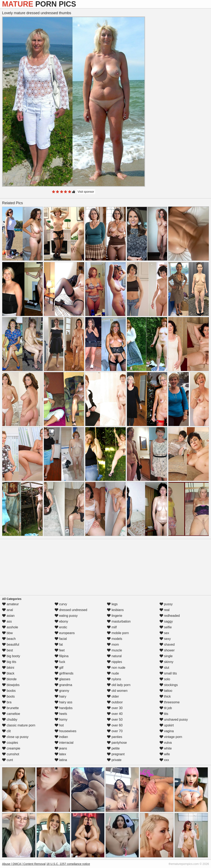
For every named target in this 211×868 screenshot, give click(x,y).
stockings (169, 685)
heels (61, 714)
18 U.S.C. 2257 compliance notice (68, 864)
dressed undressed (71, 610)
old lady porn (119, 685)
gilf (59, 668)
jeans (61, 748)
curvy (61, 604)
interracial (64, 743)
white (166, 748)
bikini (8, 668)
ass (7, 621)
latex (60, 754)
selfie (166, 627)
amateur (10, 604)
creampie (11, 748)
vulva (166, 743)
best (8, 650)
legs (112, 604)
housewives (66, 731)
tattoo (166, 691)
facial (61, 639)
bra (7, 702)
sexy (165, 639)
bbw (7, 633)
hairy (60, 696)
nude (113, 673)
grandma (63, 685)
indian (61, 737)
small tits (168, 673)
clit (6, 731)
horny (61, 720)
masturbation (119, 621)
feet (60, 650)
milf (112, 627)
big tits (9, 662)
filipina (62, 656)
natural (114, 656)
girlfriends (64, 673)
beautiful (11, 645)
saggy (166, 621)
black (8, 673)
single (166, 656)
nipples (114, 662)
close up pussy (15, 737)
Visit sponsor (86, 192)
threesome (170, 702)
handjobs (64, 708)
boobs (9, 691)
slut (164, 668)
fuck (60, 662)
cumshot (11, 754)
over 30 (115, 708)
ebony (61, 621)
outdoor (115, 702)
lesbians (115, 610)
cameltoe (11, 714)
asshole (10, 627)
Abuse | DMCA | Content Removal (24, 864)
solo (165, 679)
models (115, 639)
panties (115, 737)
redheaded (170, 616)
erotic (61, 627)
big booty (11, 656)
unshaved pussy (174, 720)
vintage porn (171, 737)
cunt (8, 760)
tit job (166, 708)
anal (8, 610)
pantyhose (117, 743)
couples (10, 743)
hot (59, 725)
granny (62, 691)
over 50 (115, 720)
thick (165, 696)
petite (113, 748)
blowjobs (11, 685)
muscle (114, 650)
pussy (166, 604)
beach (9, 639)
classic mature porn (19, 725)
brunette (10, 708)
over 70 (115, 731)
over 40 (115, 714)
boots (8, 696)
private (114, 760)
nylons (114, 679)
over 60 (115, 725)
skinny (166, 662)
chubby (10, 720)
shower (167, 650)
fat (59, 645)
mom (113, 645)
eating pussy (66, 616)
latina (61, 760)
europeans (65, 633)
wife (165, 754)
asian (8, 616)
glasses (63, 679)
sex (164, 633)
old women (117, 691)
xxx (164, 760)
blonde (9, 679)
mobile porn (118, 633)
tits (164, 714)
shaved (167, 645)
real (165, 610)
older (113, 696)
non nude (116, 668)
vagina (167, 731)
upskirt (167, 725)
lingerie (115, 616)
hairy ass (63, 702)
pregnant (116, 754)
